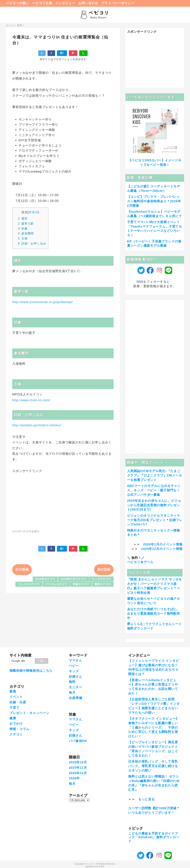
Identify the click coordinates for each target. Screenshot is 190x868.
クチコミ (16, 734)
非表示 (33, 212)
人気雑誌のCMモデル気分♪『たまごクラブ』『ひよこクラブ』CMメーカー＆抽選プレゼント (155, 475)
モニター (75, 687)
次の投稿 (22, 570)
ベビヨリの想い (18, 3)
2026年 (74, 778)
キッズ (74, 671)
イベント (16, 697)
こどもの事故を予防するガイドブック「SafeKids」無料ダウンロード (154, 837)
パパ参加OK (78, 741)
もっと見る (146, 799)
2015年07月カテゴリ (73, 579)
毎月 (72, 693)
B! (62, 53)
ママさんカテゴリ (56, 584)
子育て (14, 708)
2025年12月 (78, 773)
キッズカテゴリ (101, 579)
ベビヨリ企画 (42, 3)
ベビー (74, 666)
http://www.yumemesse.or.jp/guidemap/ (42, 302)
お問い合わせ (88, 3)
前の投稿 (104, 570)
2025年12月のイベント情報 (162, 549)
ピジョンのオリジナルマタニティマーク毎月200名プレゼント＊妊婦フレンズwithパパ (155, 520)
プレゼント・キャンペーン (29, 713)
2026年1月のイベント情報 (163, 544)
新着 (13, 691)
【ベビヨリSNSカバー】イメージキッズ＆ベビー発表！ (155, 163)
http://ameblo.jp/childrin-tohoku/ (37, 425)
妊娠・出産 (18, 702)
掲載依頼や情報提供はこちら (31, 671)
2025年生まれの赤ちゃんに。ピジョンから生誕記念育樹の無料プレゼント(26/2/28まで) (154, 505)
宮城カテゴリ (81, 584)
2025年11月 (78, 768)
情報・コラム (19, 729)
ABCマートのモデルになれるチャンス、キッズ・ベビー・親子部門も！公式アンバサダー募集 (154, 490)
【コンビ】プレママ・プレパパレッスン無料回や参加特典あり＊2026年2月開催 (154, 201)
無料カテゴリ (103, 584)
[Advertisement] (63, 499)
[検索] (22, 661)
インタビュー (65, 3)
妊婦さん (75, 677)
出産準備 (75, 698)
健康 (13, 718)
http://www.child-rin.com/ (31, 400)
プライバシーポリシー (118, 3)
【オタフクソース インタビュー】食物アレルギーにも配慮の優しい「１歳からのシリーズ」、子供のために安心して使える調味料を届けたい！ (154, 727)
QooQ (101, 867)
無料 (72, 682)
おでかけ (16, 724)
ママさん (75, 660)
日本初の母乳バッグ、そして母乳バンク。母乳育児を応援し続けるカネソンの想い (153, 766)
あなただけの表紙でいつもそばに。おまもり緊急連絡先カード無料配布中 (154, 614)
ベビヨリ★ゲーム (140, 562)
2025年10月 (78, 762)
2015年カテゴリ (45, 579)
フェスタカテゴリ (29, 584)
